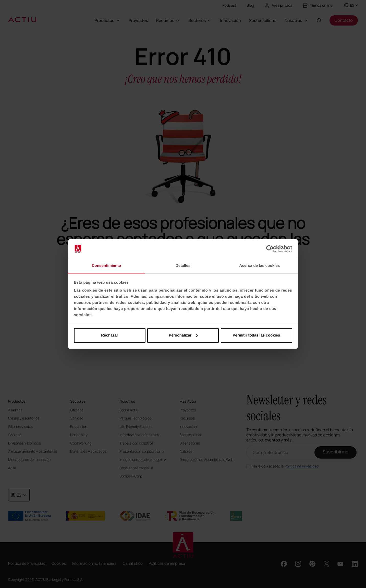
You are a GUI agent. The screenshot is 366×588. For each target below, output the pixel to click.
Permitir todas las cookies (257, 335)
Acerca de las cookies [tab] (260, 266)
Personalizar (183, 335)
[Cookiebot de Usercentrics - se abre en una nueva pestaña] (270, 249)
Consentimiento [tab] (107, 266)
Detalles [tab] (183, 266)
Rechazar (110, 335)
